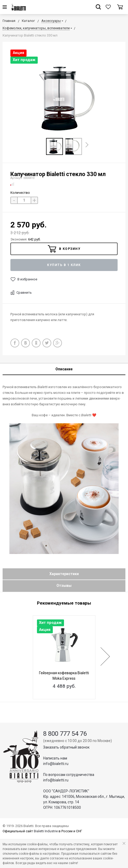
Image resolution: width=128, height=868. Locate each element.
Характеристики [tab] (64, 574)
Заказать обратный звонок (66, 747)
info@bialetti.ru (56, 764)
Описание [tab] (64, 369)
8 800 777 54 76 (65, 734)
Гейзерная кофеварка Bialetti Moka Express (64, 676)
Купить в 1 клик (64, 265)
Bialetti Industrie (46, 831)
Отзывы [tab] (64, 586)
